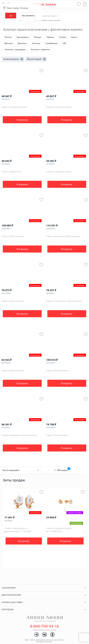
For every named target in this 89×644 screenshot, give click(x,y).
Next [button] (85, 532)
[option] (24, 529)
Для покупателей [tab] (11, 595)
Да (11, 16)
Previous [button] (4, 532)
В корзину (22, 120)
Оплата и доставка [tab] (12, 602)
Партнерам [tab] (8, 610)
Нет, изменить (28, 16)
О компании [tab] (8, 588)
